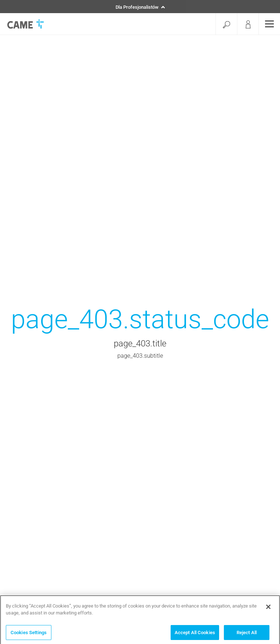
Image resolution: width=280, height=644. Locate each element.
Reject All (247, 634)
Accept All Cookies (195, 634)
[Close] (268, 608)
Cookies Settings (29, 634)
